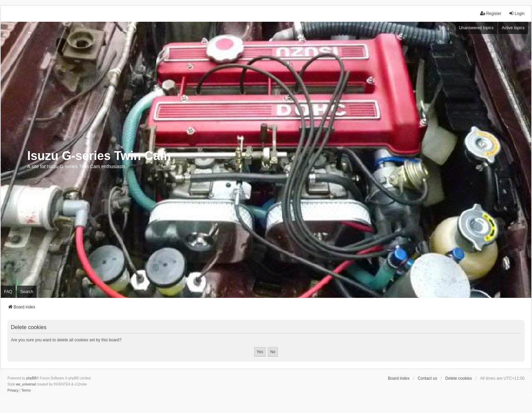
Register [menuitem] (491, 13)
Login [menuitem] (517, 13)
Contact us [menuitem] (427, 378)
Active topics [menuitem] (513, 28)
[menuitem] (13, 391)
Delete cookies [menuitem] (459, 378)
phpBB (32, 378)
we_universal (26, 384)
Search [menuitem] (27, 292)
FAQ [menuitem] (8, 292)
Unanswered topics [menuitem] (476, 28)
